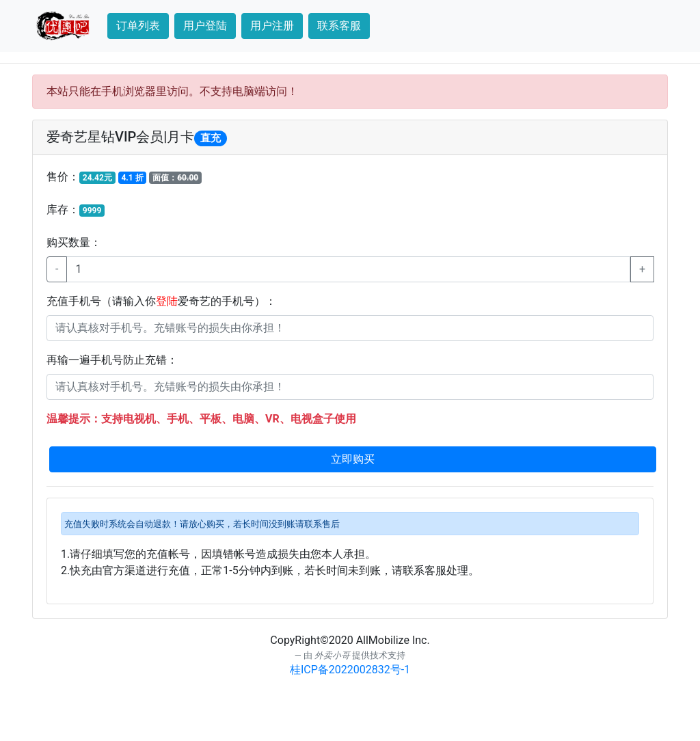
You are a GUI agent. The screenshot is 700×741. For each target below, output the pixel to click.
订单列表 (138, 26)
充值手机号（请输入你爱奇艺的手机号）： (161, 301)
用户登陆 (205, 26)
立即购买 (353, 459)
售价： (124, 177)
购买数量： (74, 242)
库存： (76, 210)
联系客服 (339, 26)
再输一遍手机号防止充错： (112, 360)
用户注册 (272, 26)
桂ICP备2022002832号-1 (350, 670)
